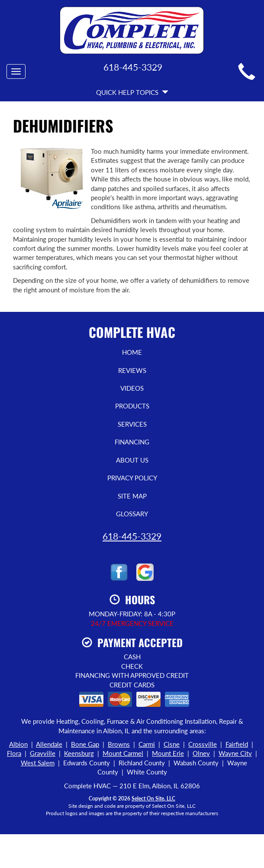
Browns (119, 744)
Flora (14, 753)
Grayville (43, 753)
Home (132, 352)
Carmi (147, 744)
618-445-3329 (132, 536)
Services (132, 424)
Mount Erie (168, 753)
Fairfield (237, 744)
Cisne (172, 744)
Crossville (203, 744)
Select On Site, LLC (153, 798)
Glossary (132, 514)
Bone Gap (85, 744)
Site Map (132, 496)
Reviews (132, 370)
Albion (18, 744)
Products (132, 406)
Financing (132, 442)
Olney (201, 753)
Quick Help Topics (132, 92)
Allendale (49, 744)
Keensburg (79, 753)
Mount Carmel (123, 753)
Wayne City (235, 753)
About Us (132, 460)
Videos (132, 388)
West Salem (38, 763)
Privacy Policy (132, 478)
